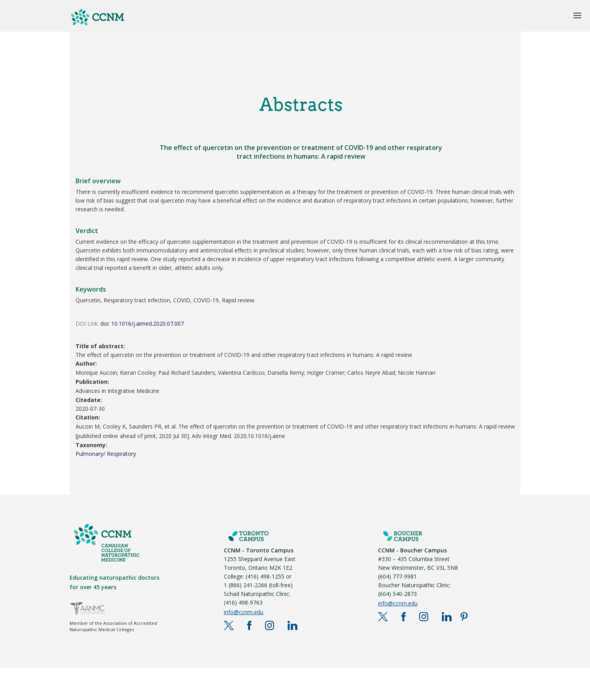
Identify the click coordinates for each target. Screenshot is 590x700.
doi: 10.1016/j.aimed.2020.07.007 (142, 323)
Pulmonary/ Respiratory (106, 454)
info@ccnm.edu (244, 612)
